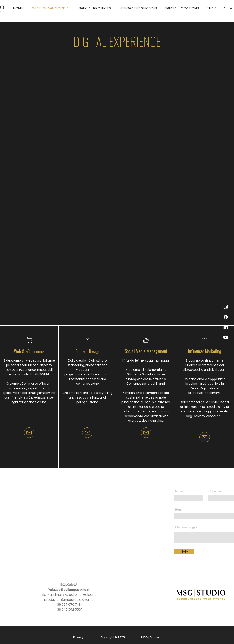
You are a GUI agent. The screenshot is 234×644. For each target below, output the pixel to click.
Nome (179, 491)
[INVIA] (184, 551)
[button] (138, 8)
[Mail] (29, 433)
